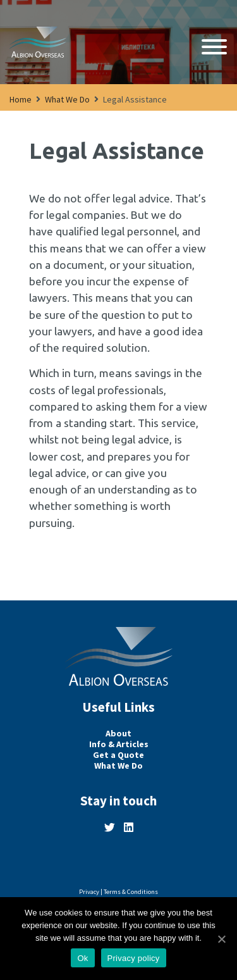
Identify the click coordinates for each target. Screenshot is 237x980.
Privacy (89, 892)
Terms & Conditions (131, 892)
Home (21, 99)
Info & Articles (119, 744)
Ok (82, 958)
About (118, 734)
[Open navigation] (214, 48)
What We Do (67, 99)
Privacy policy (134, 958)
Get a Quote (118, 755)
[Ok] (221, 939)
